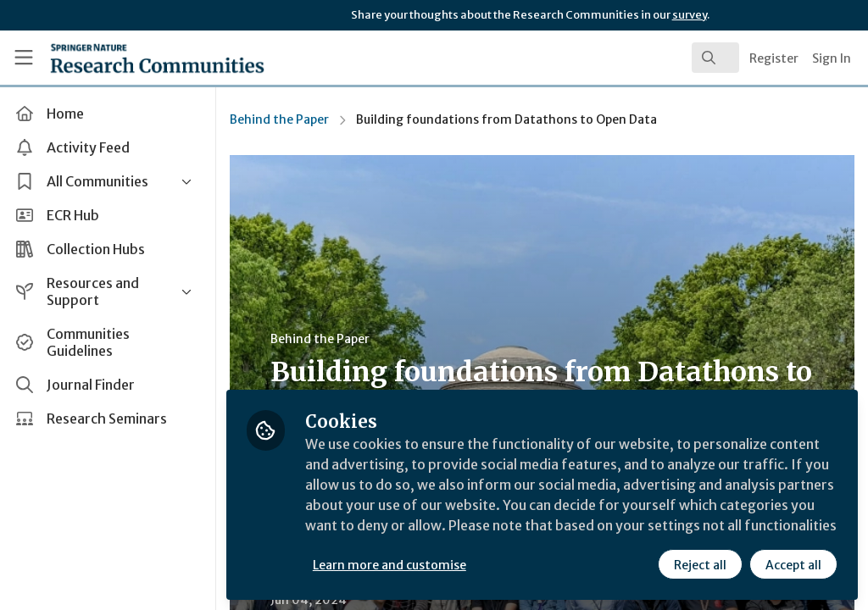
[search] (715, 58)
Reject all (700, 565)
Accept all (793, 565)
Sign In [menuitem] (832, 58)
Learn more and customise (390, 565)
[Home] (128, 58)
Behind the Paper (280, 119)
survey (690, 15)
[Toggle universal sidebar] (24, 58)
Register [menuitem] (774, 58)
